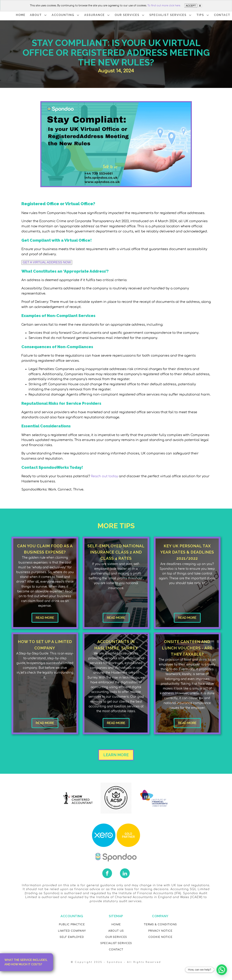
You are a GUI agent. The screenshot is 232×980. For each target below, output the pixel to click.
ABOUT (39, 15)
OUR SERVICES (130, 15)
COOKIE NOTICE (160, 937)
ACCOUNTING (66, 15)
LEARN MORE (116, 755)
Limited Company (72, 931)
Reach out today (104, 476)
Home (116, 925)
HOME (21, 15)
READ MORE (45, 618)
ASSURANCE (97, 15)
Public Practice (72, 925)
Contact (116, 950)
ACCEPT (191, 6)
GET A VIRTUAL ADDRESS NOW (47, 262)
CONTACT (222, 15)
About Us (116, 931)
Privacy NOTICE (160, 931)
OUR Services (116, 937)
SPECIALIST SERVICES (171, 15)
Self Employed (72, 937)
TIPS (203, 15)
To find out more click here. (164, 6)
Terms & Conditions (160, 925)
